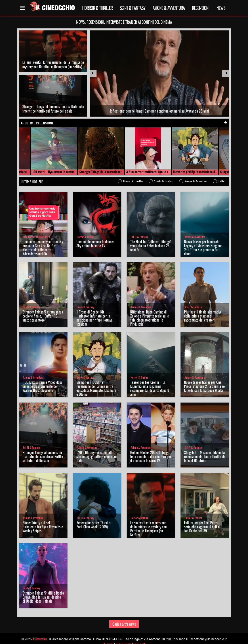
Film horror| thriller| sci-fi (36, 230)
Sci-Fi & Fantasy (133, 8)
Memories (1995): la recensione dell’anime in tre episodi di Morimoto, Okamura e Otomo (96, 382)
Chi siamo (108, 637)
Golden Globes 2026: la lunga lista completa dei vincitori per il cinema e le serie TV (151, 450)
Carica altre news (124, 617)
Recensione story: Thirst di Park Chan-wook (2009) (94, 518)
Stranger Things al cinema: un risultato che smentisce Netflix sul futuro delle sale (53, 102)
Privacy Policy (124, 637)
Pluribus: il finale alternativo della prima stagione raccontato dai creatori (203, 309)
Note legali (140, 637)
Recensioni (201, 8)
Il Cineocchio (40, 632)
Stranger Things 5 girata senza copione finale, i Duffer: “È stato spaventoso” (43, 309)
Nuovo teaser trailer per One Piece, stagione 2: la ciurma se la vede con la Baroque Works (204, 380)
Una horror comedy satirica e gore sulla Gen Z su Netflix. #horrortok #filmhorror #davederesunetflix (43, 241)
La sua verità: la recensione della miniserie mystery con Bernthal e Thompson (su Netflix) (53, 61)
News (221, 8)
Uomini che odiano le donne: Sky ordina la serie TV (95, 237)
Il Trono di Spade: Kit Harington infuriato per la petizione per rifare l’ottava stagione (95, 311)
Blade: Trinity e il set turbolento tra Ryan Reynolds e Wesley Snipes (43, 520)
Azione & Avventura (169, 8)
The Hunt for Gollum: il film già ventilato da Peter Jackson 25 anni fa (151, 239)
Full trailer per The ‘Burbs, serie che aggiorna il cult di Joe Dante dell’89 (202, 520)
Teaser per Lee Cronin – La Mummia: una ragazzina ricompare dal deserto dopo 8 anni (150, 382)
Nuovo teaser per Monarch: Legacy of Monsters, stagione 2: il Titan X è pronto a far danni (203, 241)
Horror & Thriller (97, 8)
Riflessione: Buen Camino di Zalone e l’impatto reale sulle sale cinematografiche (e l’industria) (150, 311)
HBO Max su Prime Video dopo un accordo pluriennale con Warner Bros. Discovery (43, 380)
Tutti (221, 175)
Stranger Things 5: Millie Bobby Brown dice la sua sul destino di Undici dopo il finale (43, 591)
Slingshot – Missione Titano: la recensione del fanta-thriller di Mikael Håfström (204, 450)
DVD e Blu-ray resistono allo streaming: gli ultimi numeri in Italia (97, 450)
